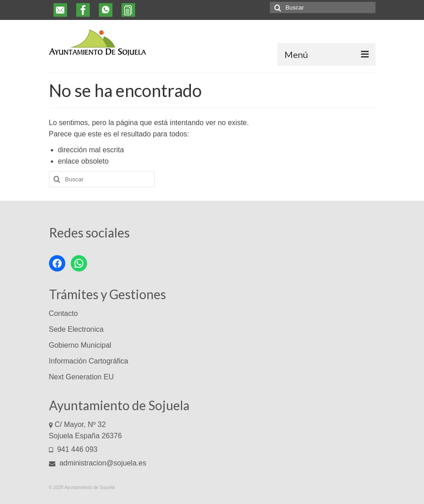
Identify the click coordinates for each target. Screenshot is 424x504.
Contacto (63, 313)
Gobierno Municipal (80, 345)
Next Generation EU (81, 377)
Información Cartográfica (89, 361)
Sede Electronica (76, 329)
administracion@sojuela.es (98, 463)
